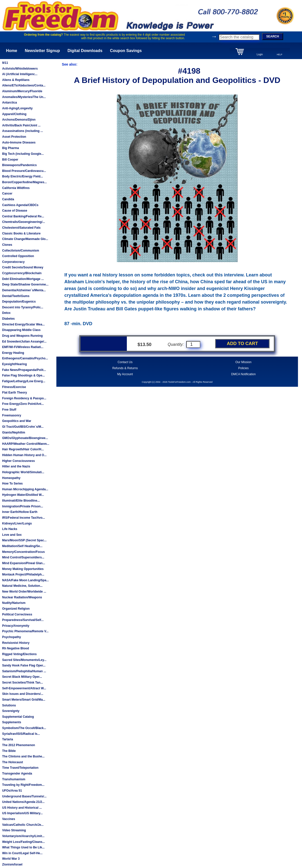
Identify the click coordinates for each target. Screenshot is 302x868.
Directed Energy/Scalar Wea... (23, 324)
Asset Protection (14, 137)
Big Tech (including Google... (23, 154)
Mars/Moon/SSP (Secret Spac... (24, 540)
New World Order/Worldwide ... (24, 592)
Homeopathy (11, 478)
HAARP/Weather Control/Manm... (26, 444)
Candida (8, 199)
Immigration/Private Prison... (23, 506)
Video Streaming (14, 830)
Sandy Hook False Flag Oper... (24, 665)
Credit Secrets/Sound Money (23, 267)
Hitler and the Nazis (16, 466)
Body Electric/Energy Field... (22, 176)
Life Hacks (10, 529)
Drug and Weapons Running (22, 336)
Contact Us (125, 362)
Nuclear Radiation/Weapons (22, 597)
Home (12, 51)
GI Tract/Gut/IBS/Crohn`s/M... (23, 427)
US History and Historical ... (22, 808)
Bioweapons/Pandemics (19, 165)
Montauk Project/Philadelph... (23, 574)
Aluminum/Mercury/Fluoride (22, 91)
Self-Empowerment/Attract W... (24, 688)
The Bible (9, 751)
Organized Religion (16, 609)
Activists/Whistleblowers (20, 69)
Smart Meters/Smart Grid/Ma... (24, 700)
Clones (7, 245)
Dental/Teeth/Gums (16, 296)
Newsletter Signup (42, 51)
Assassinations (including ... (22, 131)
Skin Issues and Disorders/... (23, 694)
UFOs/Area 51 (12, 791)
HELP (280, 55)
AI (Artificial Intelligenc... (20, 74)
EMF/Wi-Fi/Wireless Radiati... (23, 347)
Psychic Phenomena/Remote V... (25, 631)
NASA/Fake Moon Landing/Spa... (25, 580)
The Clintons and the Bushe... (23, 756)
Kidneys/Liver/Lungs (17, 523)
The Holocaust (12, 762)
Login (260, 54)
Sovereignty (11, 711)
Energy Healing (13, 353)
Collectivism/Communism (21, 251)
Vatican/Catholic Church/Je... (23, 825)
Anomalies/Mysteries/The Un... (24, 97)
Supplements (11, 722)
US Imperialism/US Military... (22, 813)
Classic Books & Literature (21, 233)
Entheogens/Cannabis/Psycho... (25, 358)
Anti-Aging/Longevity (17, 108)
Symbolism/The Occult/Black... (24, 728)
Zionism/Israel (12, 864)
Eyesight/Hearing (14, 364)
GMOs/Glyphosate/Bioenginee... (25, 438)
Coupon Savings (126, 51)
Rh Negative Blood (15, 648)
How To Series (12, 484)
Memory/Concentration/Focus (23, 552)
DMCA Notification (243, 374)
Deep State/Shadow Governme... (25, 284)
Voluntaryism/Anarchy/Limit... (23, 836)
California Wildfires (16, 188)
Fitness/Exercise (14, 387)
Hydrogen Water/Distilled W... (23, 495)
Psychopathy (11, 637)
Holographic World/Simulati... (23, 472)
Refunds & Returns (125, 368)
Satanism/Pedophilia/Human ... (24, 671)
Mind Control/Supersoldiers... (23, 557)
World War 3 (11, 859)
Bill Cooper (10, 160)
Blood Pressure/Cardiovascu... (24, 171)
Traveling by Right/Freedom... (23, 785)
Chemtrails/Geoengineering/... (23, 222)
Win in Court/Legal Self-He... (22, 853)
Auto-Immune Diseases (19, 142)
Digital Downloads (85, 51)
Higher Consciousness (18, 461)
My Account (125, 374)
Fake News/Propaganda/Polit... (24, 370)
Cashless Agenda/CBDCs (20, 205)
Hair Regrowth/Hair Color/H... (23, 449)
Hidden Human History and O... (24, 455)
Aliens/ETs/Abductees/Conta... (24, 85)
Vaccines (8, 819)
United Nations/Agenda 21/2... (23, 802)
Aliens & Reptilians (16, 80)
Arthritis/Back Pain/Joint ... (21, 125)
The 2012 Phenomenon (18, 745)
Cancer (7, 194)
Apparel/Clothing (14, 114)
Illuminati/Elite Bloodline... (21, 501)
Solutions (9, 705)
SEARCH (273, 36)
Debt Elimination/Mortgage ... (23, 279)
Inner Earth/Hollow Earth (20, 512)
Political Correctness (17, 614)
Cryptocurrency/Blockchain (22, 273)
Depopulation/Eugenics (19, 302)
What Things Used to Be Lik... (23, 847)
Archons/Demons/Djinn (19, 120)
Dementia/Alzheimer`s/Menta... (24, 290)
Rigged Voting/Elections (19, 654)
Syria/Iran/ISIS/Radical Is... (21, 734)
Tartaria (7, 739)
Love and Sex (12, 535)
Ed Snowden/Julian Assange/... (24, 342)
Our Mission (243, 362)
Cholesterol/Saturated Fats (21, 228)
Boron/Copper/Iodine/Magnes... (24, 182)
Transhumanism (14, 779)
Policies (243, 368)
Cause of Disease (14, 211)
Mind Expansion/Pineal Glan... (24, 563)
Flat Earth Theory (14, 393)
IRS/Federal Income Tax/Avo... (23, 518)
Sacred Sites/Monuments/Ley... (24, 660)
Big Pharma (10, 148)
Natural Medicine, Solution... (22, 586)
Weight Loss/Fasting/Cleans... (23, 842)
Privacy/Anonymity (16, 626)
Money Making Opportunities (23, 569)
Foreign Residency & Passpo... (24, 398)
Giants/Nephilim (13, 432)
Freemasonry (11, 415)
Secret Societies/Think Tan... (22, 683)
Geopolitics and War (17, 421)
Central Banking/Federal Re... (23, 216)
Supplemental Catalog (18, 717)
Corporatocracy (13, 262)
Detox (6, 313)
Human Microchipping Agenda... (25, 489)
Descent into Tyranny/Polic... (23, 307)
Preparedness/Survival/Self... (23, 620)
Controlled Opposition (18, 256)
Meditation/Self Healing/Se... (22, 546)
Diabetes (8, 319)
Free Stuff (9, 410)
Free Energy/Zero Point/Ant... (23, 404)
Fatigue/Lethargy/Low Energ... (24, 381)
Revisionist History (16, 643)
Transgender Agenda (17, 774)
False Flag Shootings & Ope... (23, 375)
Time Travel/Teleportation (20, 768)
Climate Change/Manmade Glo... (25, 239)
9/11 (5, 63)
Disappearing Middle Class (21, 330)
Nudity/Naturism (14, 603)
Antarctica (9, 103)
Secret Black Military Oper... (22, 677)
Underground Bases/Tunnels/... (24, 796)
